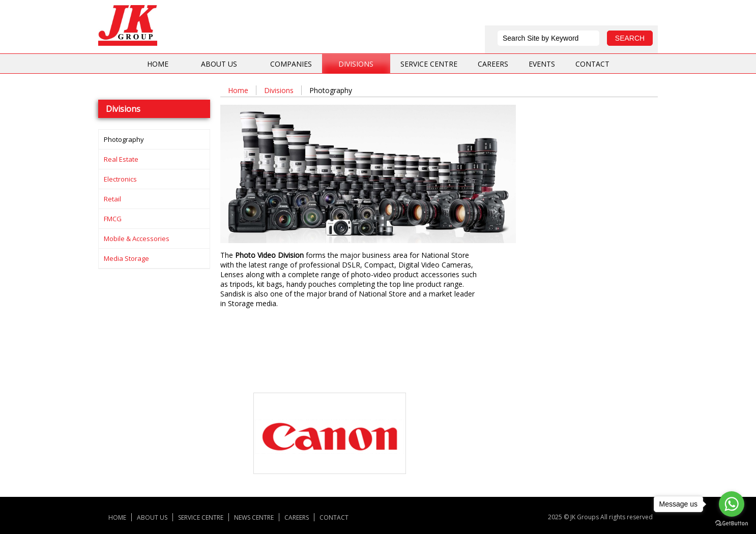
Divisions (356, 64)
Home (158, 64)
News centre (254, 517)
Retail (112, 199)
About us (219, 64)
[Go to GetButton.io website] (732, 524)
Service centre (429, 64)
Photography (124, 139)
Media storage (126, 258)
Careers (493, 64)
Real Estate (121, 159)
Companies (291, 64)
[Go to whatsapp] (732, 504)
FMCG (113, 219)
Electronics (120, 179)
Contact (592, 64)
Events (542, 64)
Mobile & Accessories (137, 239)
